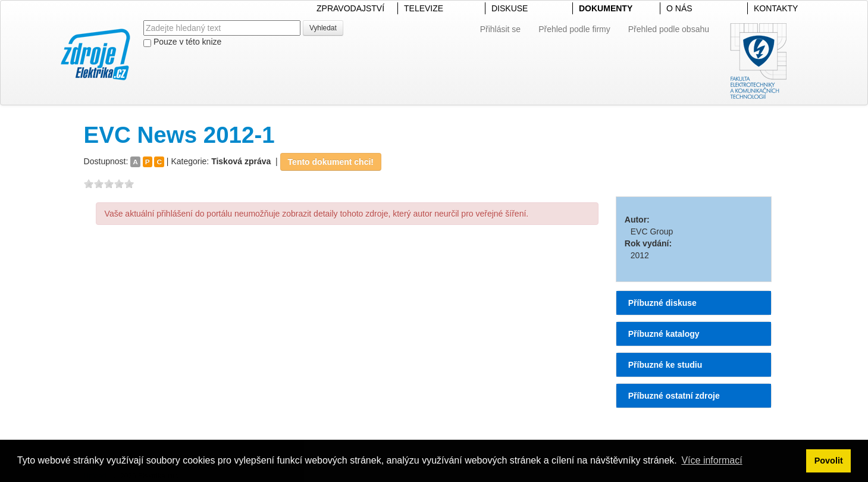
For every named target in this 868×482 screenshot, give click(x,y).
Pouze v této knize (182, 42)
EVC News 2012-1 (179, 135)
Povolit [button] (829, 461)
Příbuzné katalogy (664, 334)
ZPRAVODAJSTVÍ (350, 8)
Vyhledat (323, 28)
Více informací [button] (712, 460)
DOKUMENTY (606, 8)
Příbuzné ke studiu (665, 365)
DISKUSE (510, 8)
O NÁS (679, 8)
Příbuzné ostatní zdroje (674, 396)
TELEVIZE (424, 8)
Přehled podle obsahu (669, 29)
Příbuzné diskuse (662, 303)
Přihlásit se (500, 29)
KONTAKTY (776, 8)
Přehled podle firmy (574, 29)
